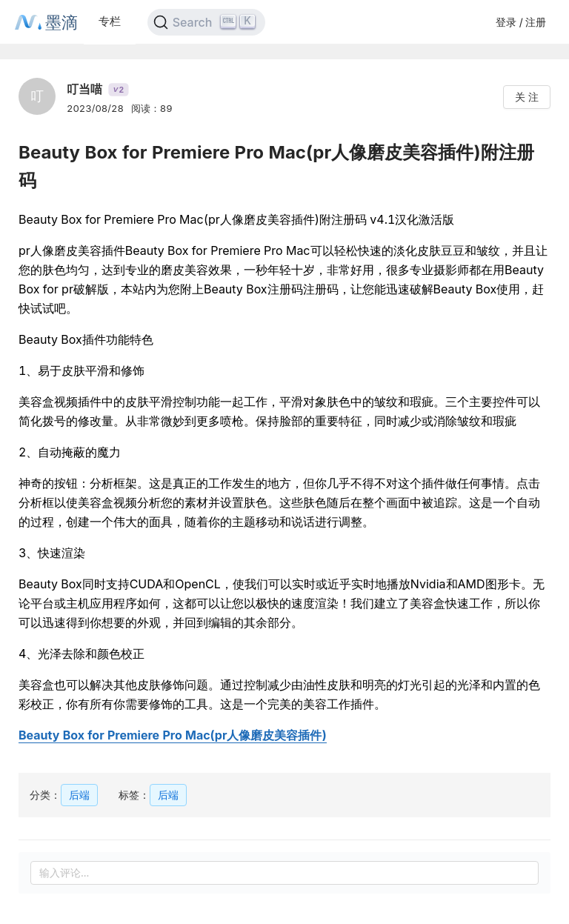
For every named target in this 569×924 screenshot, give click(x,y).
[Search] (206, 22)
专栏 (110, 21)
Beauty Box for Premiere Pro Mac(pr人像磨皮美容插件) (173, 735)
